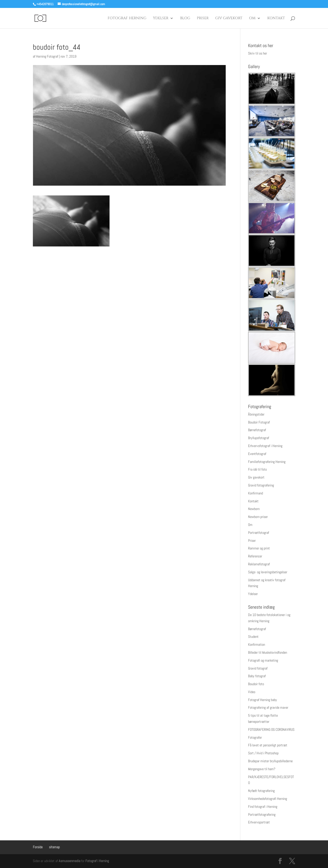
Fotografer (255, 737)
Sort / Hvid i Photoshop (263, 753)
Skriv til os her (258, 53)
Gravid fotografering (261, 485)
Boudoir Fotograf (259, 422)
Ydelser (161, 18)
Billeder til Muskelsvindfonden (268, 652)
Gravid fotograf (258, 668)
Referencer (255, 556)
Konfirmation (257, 644)
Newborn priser (258, 517)
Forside (38, 847)
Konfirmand (255, 493)
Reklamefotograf (259, 564)
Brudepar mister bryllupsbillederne (270, 761)
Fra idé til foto (257, 469)
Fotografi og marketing (263, 660)
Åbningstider (256, 414)
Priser (203, 18)
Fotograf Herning (127, 18)
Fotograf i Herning (97, 861)
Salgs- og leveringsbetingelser (268, 572)
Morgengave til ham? (262, 769)
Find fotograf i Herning (263, 807)
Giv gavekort (229, 18)
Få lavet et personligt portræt (268, 745)
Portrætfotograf (259, 533)
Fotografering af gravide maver (268, 707)
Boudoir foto (256, 684)
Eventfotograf (257, 454)
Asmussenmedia (69, 861)
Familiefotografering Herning (267, 462)
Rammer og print (259, 548)
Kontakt (276, 18)
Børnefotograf (257, 430)
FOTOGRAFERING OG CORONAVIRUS (271, 729)
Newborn (254, 509)
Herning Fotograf (47, 56)
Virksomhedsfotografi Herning (268, 799)
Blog (185, 18)
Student (253, 637)
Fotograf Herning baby (263, 700)
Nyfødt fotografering (261, 791)
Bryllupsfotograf (259, 438)
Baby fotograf (257, 676)
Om (252, 18)
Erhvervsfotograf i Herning (265, 446)
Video (252, 692)
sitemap (54, 847)
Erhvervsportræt (259, 822)
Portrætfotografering (262, 814)
